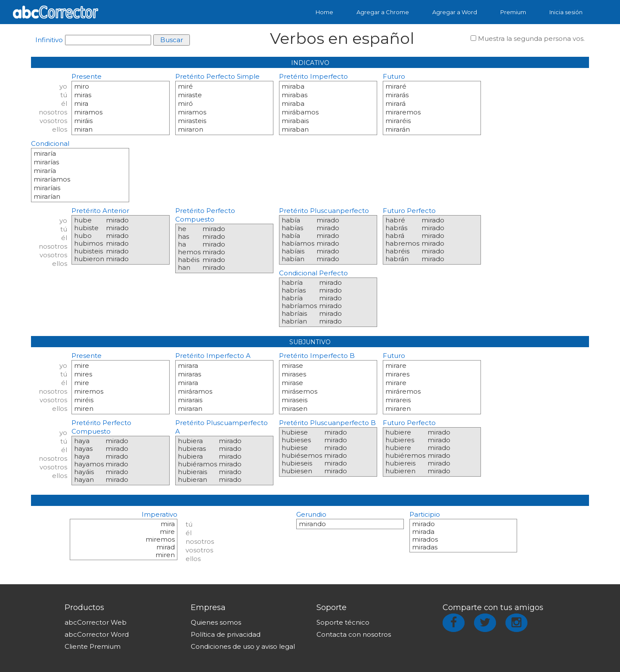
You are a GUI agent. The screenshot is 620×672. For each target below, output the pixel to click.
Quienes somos (216, 622)
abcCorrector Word (97, 634)
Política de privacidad (226, 634)
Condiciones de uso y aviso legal (243, 646)
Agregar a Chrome (383, 12)
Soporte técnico (343, 622)
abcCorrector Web (96, 622)
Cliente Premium (93, 646)
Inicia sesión (566, 12)
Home (324, 12)
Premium (513, 12)
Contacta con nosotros (354, 634)
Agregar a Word (455, 12)
